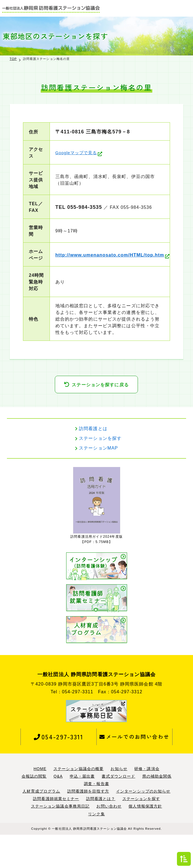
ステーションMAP (98, 481)
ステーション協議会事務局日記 (60, 839)
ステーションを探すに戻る (100, 418)
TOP (13, 59)
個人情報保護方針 (145, 839)
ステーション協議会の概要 (79, 802)
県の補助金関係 (157, 809)
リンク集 (96, 847)
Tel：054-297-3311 (72, 725)
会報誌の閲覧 (34, 809)
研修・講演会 (147, 802)
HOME (40, 802)
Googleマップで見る (70, 153)
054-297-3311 (59, 770)
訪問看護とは (93, 462)
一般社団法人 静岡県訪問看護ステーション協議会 (89, 862)
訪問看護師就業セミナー (56, 832)
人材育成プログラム (41, 824)
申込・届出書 (82, 809)
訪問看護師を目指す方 (88, 824)
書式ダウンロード (118, 809)
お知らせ (119, 802)
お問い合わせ (109, 839)
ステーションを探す (100, 472)
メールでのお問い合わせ (134, 770)
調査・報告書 (96, 817)
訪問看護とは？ (101, 832)
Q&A (58, 809)
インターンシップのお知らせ (143, 824)
